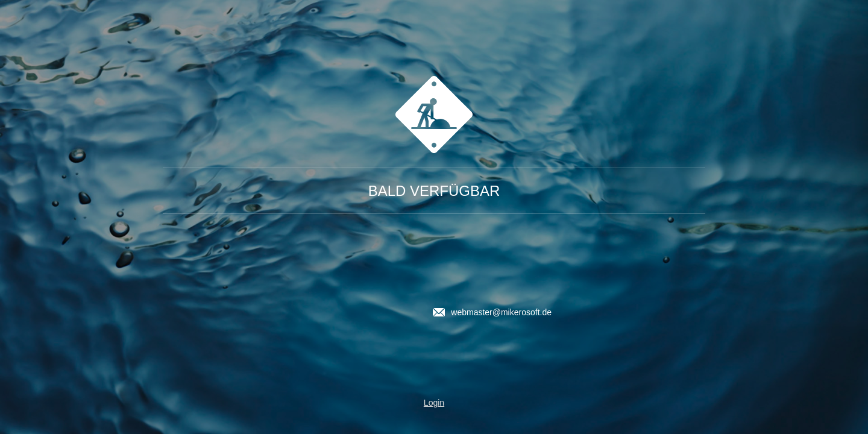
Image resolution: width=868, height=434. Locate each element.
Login (434, 403)
